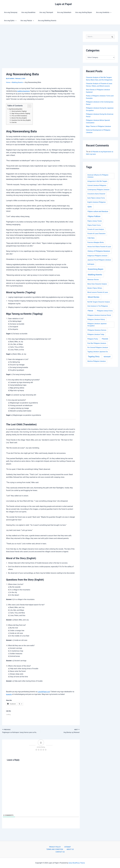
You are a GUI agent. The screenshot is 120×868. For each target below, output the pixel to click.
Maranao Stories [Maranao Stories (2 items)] (93, 280)
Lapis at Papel (63, 4)
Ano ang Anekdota (99, 12)
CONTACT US (60, 852)
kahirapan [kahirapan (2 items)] (91, 264)
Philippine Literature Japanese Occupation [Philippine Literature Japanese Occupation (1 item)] (97, 325)
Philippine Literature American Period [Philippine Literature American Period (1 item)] (99, 315)
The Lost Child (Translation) (20, 116)
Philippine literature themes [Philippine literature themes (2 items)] (97, 330)
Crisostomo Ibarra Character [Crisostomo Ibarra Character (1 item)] (96, 194)
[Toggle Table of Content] (30, 106)
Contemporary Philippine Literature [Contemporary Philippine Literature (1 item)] (98, 190)
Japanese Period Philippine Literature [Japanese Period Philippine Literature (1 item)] (99, 260)
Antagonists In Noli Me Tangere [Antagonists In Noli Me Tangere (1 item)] (97, 181)
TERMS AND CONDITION (55, 849)
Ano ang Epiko (10, 21)
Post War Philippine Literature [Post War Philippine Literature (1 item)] (97, 343)
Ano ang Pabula (26, 21)
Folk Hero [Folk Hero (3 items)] (91, 238)
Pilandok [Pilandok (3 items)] (105, 339)
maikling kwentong (24, 91)
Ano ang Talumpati (44, 12)
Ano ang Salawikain (61, 12)
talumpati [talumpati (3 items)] (107, 357)
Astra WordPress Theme (77, 863)
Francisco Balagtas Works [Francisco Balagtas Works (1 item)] (96, 242)
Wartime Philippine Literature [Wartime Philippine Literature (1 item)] (97, 361)
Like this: (15, 122)
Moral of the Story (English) (20, 118)
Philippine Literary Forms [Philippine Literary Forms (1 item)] (105, 311)
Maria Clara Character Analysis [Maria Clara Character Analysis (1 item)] (97, 284)
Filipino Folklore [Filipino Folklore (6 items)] (94, 216)
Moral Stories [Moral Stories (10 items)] (94, 297)
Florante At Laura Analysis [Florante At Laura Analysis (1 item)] (96, 229)
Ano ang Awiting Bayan (80, 12)
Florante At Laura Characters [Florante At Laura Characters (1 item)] (96, 234)
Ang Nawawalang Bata (16, 109)
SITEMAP (67, 846)
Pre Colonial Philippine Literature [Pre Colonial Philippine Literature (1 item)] (98, 347)
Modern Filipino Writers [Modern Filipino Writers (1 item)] (95, 288)
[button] (106, 12)
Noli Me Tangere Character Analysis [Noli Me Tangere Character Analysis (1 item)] (99, 302)
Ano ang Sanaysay (10, 12)
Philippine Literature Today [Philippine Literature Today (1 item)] (96, 334)
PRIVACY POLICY (55, 846)
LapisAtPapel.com (44, 692)
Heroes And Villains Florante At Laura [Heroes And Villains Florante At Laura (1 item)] (99, 247)
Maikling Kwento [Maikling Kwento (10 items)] (95, 275)
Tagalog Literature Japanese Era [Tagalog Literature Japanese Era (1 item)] (98, 352)
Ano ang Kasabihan (27, 12)
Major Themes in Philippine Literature (100, 126)
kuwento (9, 694)
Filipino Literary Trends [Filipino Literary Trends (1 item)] (95, 221)
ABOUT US (70, 849)
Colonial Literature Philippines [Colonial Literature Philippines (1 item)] (97, 185)
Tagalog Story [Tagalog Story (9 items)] (94, 357)
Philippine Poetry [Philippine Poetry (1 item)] (93, 339)
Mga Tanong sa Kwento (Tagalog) (22, 113)
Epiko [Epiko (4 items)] (90, 207)
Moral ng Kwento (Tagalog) (20, 111)
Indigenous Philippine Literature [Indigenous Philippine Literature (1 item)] (97, 256)
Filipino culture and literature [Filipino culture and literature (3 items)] (98, 211)
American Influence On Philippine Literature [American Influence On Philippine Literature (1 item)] (98, 176)
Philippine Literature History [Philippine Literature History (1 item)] (96, 319)
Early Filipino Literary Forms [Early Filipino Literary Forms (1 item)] (96, 198)
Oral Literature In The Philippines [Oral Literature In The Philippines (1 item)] (98, 306)
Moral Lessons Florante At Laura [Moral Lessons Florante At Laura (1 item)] (98, 292)
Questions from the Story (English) (22, 120)
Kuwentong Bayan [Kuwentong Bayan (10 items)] (96, 269)
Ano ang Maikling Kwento (45, 21)
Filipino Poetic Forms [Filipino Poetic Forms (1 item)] (94, 225)
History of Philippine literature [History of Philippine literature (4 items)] (99, 251)
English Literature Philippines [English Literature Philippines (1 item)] (97, 202)
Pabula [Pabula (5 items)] (90, 311)
